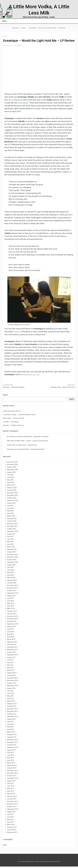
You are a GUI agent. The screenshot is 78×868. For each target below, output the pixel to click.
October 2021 (12, 529)
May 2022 (10, 511)
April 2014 (10, 760)
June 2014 (11, 755)
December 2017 (12, 647)
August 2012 (11, 812)
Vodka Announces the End (12, 411)
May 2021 (10, 542)
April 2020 (10, 575)
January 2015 (12, 737)
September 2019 (13, 593)
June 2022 (11, 508)
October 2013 (12, 776)
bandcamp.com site (31, 374)
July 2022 (10, 506)
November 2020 (12, 557)
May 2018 (10, 634)
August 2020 (11, 565)
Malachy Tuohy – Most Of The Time (63, 387)
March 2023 (11, 485)
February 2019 (12, 611)
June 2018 (11, 632)
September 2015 (13, 717)
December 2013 (12, 771)
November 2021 (12, 526)
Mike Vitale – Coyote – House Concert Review (32, 441)
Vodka (19, 45)
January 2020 (12, 583)
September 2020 (13, 562)
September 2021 (13, 531)
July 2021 (10, 536)
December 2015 (12, 709)
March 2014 (11, 763)
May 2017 (10, 665)
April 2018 (10, 637)
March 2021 (11, 547)
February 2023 (12, 488)
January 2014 (12, 768)
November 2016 (12, 681)
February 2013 (12, 796)
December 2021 (12, 524)
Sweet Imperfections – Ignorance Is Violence (33, 437)
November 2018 (12, 619)
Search (5, 395)
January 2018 (12, 644)
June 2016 (11, 693)
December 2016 (12, 678)
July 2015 (10, 722)
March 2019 (11, 608)
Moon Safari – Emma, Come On (14, 418)
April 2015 (10, 729)
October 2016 (12, 683)
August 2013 (11, 781)
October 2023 (12, 467)
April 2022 (10, 513)
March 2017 (11, 670)
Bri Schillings (11, 437)
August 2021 (11, 534)
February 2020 (12, 580)
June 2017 (11, 663)
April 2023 (10, 483)
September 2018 (13, 624)
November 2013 (12, 773)
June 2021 (11, 539)
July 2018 (10, 629)
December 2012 (12, 801)
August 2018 (11, 627)
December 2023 (12, 462)
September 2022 (13, 500)
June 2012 (11, 817)
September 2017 (13, 655)
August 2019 (11, 596)
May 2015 (10, 727)
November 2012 (12, 804)
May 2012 (10, 819)
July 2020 (10, 567)
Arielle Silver (11, 445)
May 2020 (10, 572)
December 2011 (12, 832)
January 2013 (12, 799)
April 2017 (10, 668)
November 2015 (12, 711)
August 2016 (11, 688)
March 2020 (11, 578)
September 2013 (13, 778)
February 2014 (12, 765)
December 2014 (12, 740)
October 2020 (12, 560)
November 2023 (12, 464)
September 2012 (13, 809)
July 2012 (10, 814)
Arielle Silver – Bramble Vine (27, 445)
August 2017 (11, 657)
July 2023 (10, 475)
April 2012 (10, 822)
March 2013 (11, 794)
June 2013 (11, 786)
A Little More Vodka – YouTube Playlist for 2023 (19, 415)
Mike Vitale (11, 441)
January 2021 (12, 552)
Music (5, 36)
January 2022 (12, 521)
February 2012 (12, 827)
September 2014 (13, 747)
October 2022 (12, 498)
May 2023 (10, 480)
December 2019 (12, 585)
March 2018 (11, 639)
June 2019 (11, 601)
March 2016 (11, 701)
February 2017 (12, 673)
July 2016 (10, 691)
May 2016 (10, 696)
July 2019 (10, 598)
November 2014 (12, 742)
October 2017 (12, 652)
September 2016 (13, 686)
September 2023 (13, 470)
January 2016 (12, 706)
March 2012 (11, 825)
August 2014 (11, 750)
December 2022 (12, 493)
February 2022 (12, 519)
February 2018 (12, 642)
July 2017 (10, 660)
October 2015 (12, 714)
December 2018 (12, 616)
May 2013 (10, 789)
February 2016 (12, 704)
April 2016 (10, 699)
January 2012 (12, 830)
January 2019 (12, 614)
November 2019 (12, 588)
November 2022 (12, 495)
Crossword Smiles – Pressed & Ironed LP (31, 449)
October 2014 (12, 745)
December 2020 (12, 555)
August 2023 (11, 472)
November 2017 (12, 650)
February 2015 (12, 735)
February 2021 (12, 549)
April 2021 (10, 544)
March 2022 (11, 516)
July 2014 (10, 753)
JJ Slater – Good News (11, 422)
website (17, 332)
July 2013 (10, 783)
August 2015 (11, 719)
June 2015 (11, 724)
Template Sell (55, 862)
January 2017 (12, 675)
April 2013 (10, 791)
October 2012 (12, 807)
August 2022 (11, 503)
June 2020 (11, 570)
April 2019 (10, 606)
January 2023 (12, 490)
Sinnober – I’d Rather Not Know (14, 425)
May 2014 (10, 758)
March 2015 (11, 732)
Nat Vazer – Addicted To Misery (14, 387)
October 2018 (12, 621)
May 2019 (10, 603)
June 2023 (11, 477)
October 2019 (12, 591)
